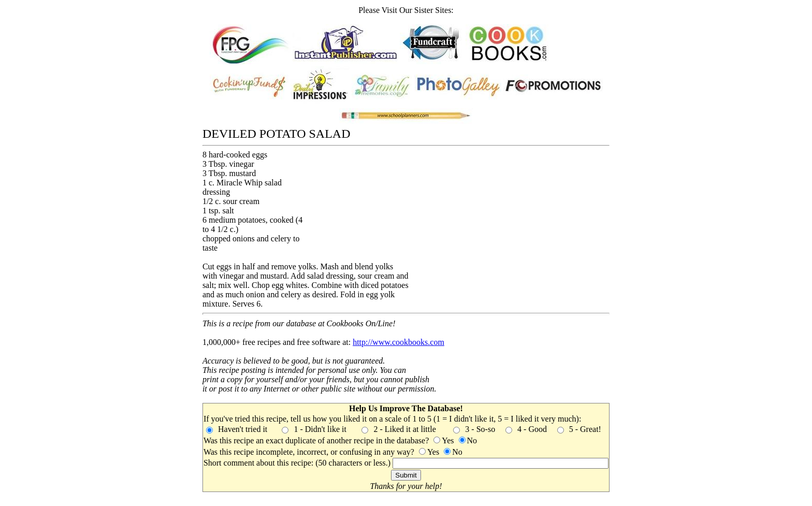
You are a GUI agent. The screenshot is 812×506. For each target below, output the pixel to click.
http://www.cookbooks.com (398, 342)
